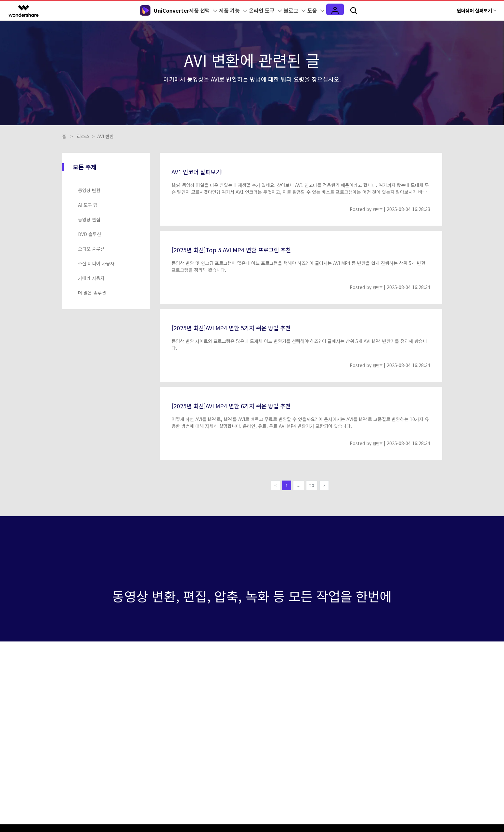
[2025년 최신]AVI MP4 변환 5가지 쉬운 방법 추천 (245, 327)
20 (314, 487)
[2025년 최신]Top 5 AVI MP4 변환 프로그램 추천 (245, 249)
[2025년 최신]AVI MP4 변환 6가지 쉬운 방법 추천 (245, 405)
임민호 (376, 209)
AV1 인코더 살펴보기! (204, 171)
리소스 (83, 136)
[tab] (107, 190)
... (298, 487)
